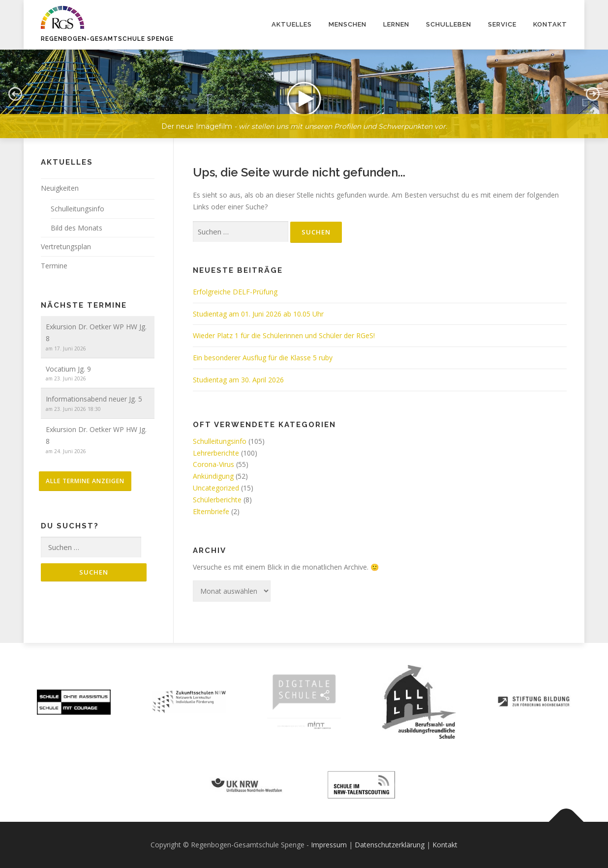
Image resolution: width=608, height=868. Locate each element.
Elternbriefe (211, 511)
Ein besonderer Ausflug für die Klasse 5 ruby (263, 358)
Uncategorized (216, 488)
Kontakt (550, 24)
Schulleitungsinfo (220, 441)
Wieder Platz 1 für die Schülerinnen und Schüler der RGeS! (284, 335)
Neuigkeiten (60, 188)
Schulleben (449, 24)
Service (502, 24)
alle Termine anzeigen (85, 481)
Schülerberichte (217, 500)
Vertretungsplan (66, 246)
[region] (304, 87)
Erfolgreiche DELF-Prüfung (235, 292)
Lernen (396, 24)
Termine (54, 266)
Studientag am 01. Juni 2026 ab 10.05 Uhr (258, 314)
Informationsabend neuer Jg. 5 (94, 399)
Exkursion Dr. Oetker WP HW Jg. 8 (96, 333)
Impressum (329, 845)
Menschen (348, 24)
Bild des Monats (76, 228)
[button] (304, 94)
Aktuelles (292, 24)
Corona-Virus (213, 464)
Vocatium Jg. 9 (68, 369)
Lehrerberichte (216, 453)
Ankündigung (213, 476)
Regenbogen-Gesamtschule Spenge (107, 39)
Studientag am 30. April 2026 (238, 380)
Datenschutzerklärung (390, 845)
